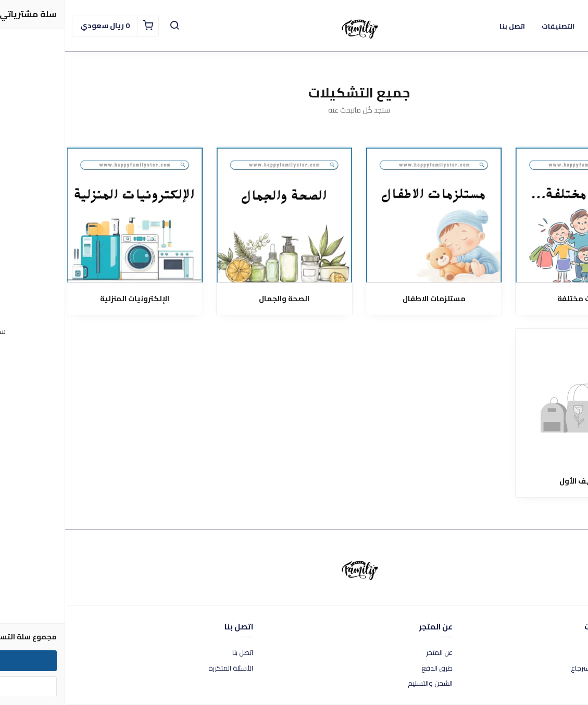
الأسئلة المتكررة (166, 669)
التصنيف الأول (518, 481)
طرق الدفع (372, 669)
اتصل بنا (178, 653)
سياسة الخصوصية (561, 684)
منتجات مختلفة (518, 299)
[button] (109, 26)
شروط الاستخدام (563, 653)
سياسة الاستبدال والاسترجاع (546, 669)
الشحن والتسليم (365, 684)
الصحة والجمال (219, 299)
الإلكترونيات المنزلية (70, 299)
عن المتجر (374, 653)
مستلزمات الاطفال (369, 299)
